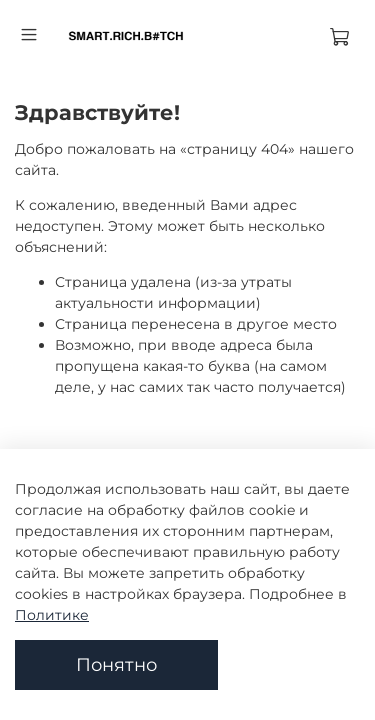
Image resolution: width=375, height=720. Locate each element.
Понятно (116, 664)
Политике (52, 615)
